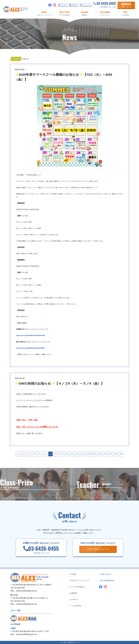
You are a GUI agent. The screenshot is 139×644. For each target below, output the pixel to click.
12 (78, 454)
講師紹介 (85, 13)
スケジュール (86, 5)
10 (67, 454)
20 (121, 454)
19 (116, 454)
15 (94, 454)
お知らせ (74, 5)
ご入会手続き (125, 13)
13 (83, 454)
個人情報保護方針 (108, 581)
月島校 (13, 628)
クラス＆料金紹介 (65, 13)
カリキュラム (105, 13)
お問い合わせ (106, 574)
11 (72, 454)
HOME (74, 574)
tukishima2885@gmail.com (27, 591)
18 (110, 454)
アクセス (64, 5)
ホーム (16, 59)
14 (89, 454)
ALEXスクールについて (44, 13)
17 (105, 454)
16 (99, 454)
